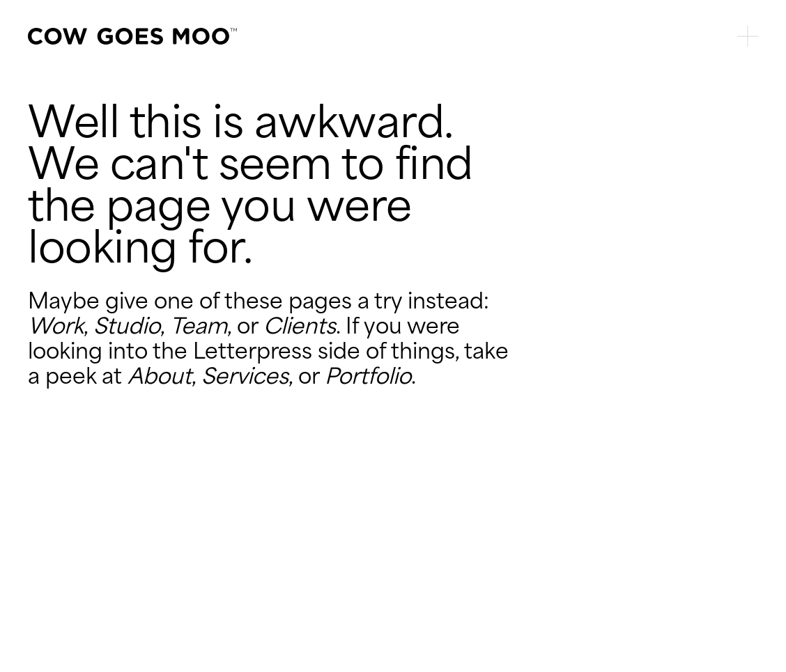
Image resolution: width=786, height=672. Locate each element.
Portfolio (368, 376)
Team (199, 326)
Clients (300, 326)
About (160, 376)
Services (245, 376)
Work (56, 326)
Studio (127, 326)
